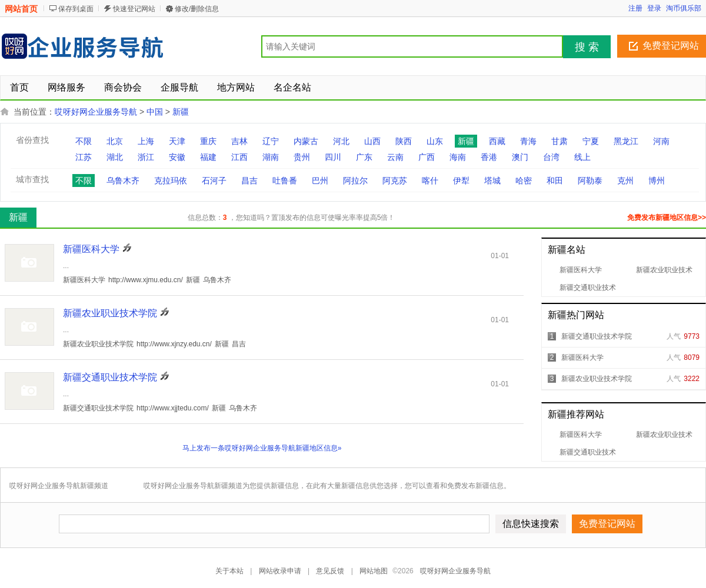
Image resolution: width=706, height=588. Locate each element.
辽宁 (271, 141)
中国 (155, 112)
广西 (427, 157)
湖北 (115, 157)
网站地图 (374, 571)
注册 (635, 8)
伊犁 (461, 181)
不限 (84, 141)
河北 (341, 141)
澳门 (520, 157)
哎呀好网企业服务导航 (96, 112)
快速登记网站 (134, 9)
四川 (333, 157)
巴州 (320, 181)
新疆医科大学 (581, 270)
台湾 (551, 157)
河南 (661, 141)
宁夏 (591, 141)
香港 (489, 157)
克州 (625, 181)
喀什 (430, 181)
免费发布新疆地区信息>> (667, 218)
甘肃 (560, 141)
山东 (435, 141)
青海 (528, 141)
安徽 (177, 157)
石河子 (214, 181)
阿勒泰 (590, 181)
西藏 (497, 141)
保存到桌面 (76, 9)
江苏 (84, 157)
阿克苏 (395, 181)
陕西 (404, 141)
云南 (395, 157)
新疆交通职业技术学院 (597, 336)
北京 (115, 141)
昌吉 (249, 181)
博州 (657, 181)
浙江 (146, 157)
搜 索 (587, 47)
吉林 (239, 141)
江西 (239, 157)
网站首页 (21, 9)
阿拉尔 (355, 181)
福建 (208, 157)
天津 (177, 141)
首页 (19, 87)
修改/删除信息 (197, 9)
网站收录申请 (280, 571)
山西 (372, 141)
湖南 (271, 157)
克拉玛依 (171, 181)
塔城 (492, 181)
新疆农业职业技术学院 (597, 379)
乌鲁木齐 (123, 181)
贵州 (302, 157)
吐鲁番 (285, 181)
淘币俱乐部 (684, 8)
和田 (555, 181)
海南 (458, 157)
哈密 (524, 181)
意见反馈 (330, 571)
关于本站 (229, 571)
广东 (364, 157)
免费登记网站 (671, 46)
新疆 (181, 112)
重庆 (208, 141)
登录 (654, 8)
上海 (146, 141)
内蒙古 (306, 141)
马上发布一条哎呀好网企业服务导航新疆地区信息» (262, 448)
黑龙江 (626, 141)
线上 (582, 157)
